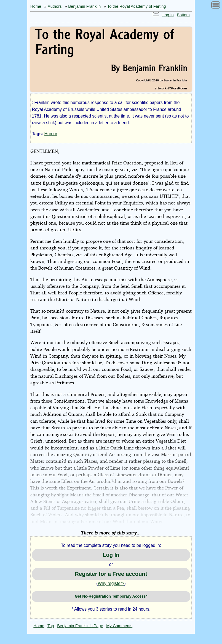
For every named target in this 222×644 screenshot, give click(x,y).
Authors (55, 6)
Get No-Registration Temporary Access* (111, 596)
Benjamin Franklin (84, 6)
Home (36, 6)
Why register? (111, 583)
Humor (51, 134)
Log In (168, 15)
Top (51, 626)
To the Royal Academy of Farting (137, 6)
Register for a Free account (111, 574)
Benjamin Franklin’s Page (80, 626)
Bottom (183, 15)
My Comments (119, 626)
